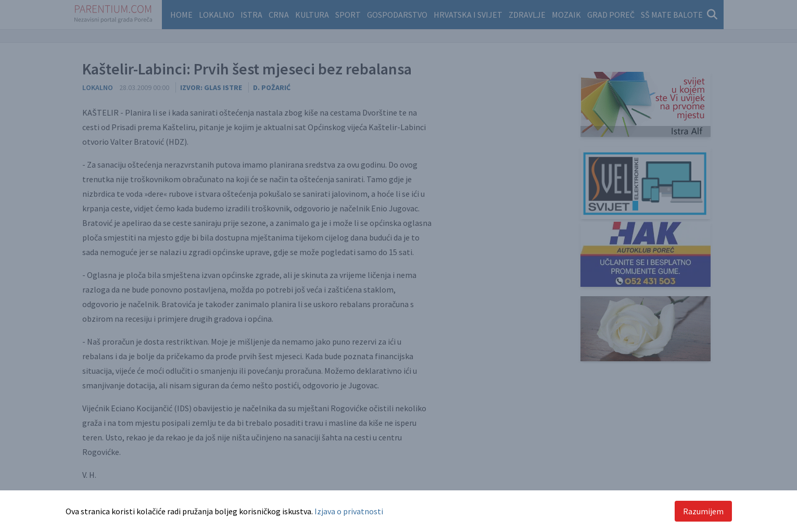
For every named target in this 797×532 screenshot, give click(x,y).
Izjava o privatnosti (349, 511)
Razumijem (703, 511)
